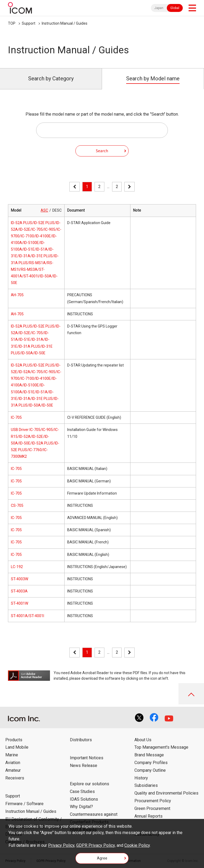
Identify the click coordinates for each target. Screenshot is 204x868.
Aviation (13, 763)
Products (14, 740)
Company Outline (150, 770)
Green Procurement (152, 808)
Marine (12, 755)
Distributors (81, 740)
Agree (102, 858)
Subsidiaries (146, 785)
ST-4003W (20, 579)
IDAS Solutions (84, 799)
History (141, 778)
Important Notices (87, 758)
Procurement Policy (153, 801)
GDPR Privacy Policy (95, 845)
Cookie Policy (137, 845)
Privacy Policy (61, 845)
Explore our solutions (90, 784)
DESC (57, 210)
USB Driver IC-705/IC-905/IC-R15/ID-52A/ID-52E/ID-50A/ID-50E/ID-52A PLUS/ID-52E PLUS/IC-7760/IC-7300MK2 (35, 443)
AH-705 (17, 295)
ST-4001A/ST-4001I (27, 616)
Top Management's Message (161, 747)
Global (175, 8)
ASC (44, 210)
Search (102, 151)
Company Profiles (151, 763)
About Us (143, 740)
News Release (84, 766)
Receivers (15, 778)
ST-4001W (20, 603)
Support (29, 23)
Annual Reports (148, 816)
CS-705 (17, 505)
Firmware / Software (24, 804)
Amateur (13, 770)
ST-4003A (19, 591)
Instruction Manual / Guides (65, 23)
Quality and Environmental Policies (166, 793)
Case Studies (82, 791)
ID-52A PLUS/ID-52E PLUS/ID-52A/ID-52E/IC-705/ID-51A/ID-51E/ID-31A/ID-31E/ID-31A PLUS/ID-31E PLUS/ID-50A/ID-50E (36, 340)
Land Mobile (17, 747)
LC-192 (17, 567)
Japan (159, 8)
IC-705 (16, 417)
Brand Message (149, 755)
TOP (12, 23)
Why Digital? (81, 807)
